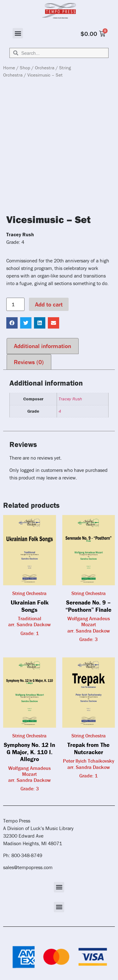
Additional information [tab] (42, 346)
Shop (25, 68)
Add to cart (49, 304)
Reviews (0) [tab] (29, 362)
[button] (18, 33)
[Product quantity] (15, 304)
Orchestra (45, 68)
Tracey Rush (70, 399)
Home (9, 68)
